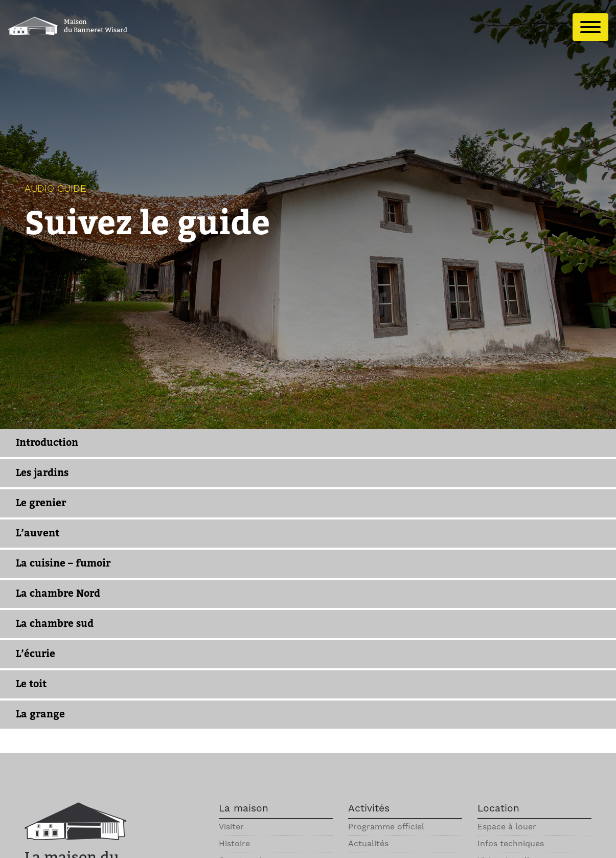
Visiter (231, 827)
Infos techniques (511, 843)
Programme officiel (386, 827)
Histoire (234, 843)
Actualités (368, 843)
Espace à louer (507, 827)
